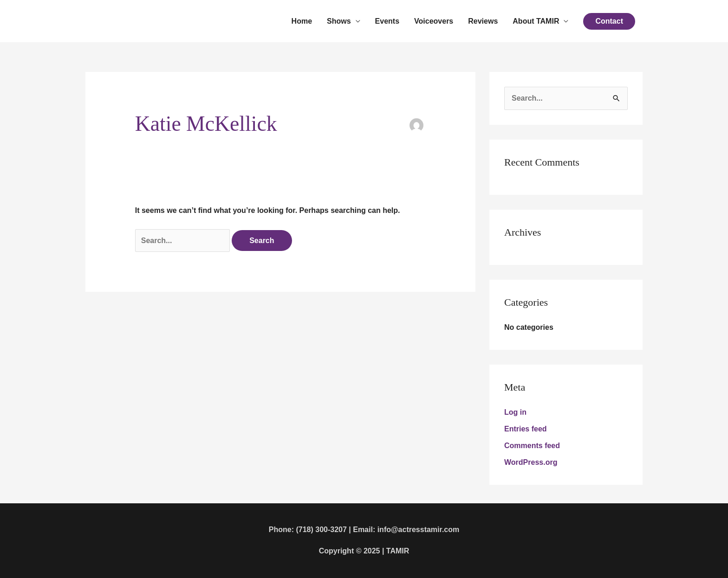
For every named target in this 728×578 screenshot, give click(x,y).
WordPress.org (531, 462)
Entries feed (526, 429)
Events (387, 21)
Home (302, 21)
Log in (515, 412)
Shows (339, 21)
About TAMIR (536, 21)
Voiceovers (434, 21)
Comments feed (532, 446)
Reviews (483, 21)
